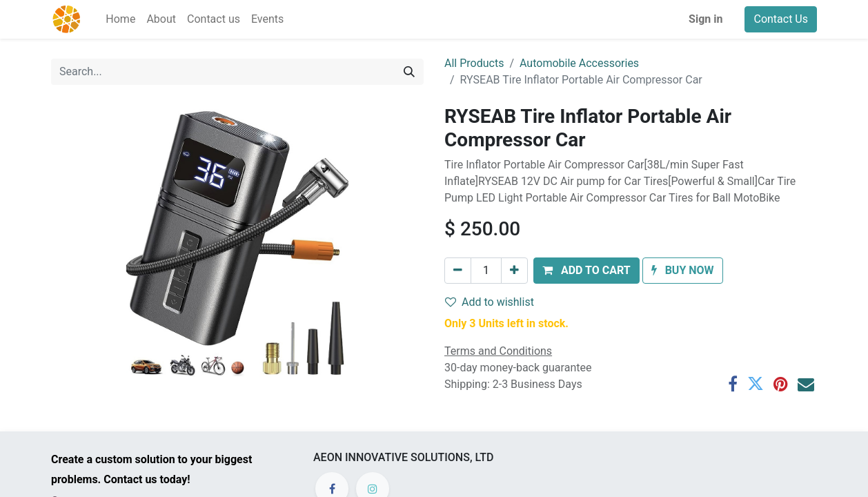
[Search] (409, 72)
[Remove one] (458, 271)
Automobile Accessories (579, 63)
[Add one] (514, 271)
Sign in (706, 19)
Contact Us (781, 19)
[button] (586, 271)
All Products (474, 63)
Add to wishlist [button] (490, 302)
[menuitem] (120, 19)
